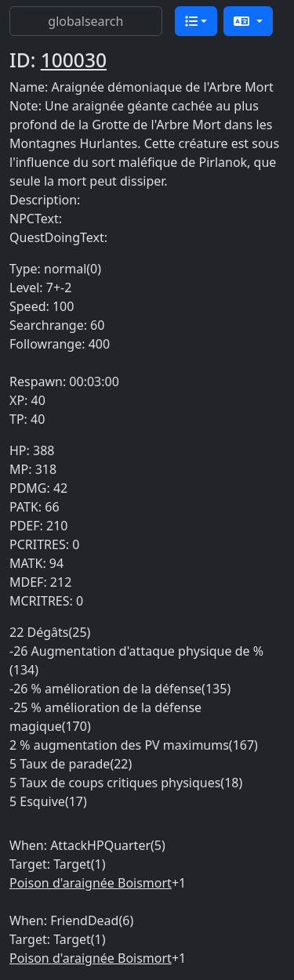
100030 (74, 60)
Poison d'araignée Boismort (91, 883)
